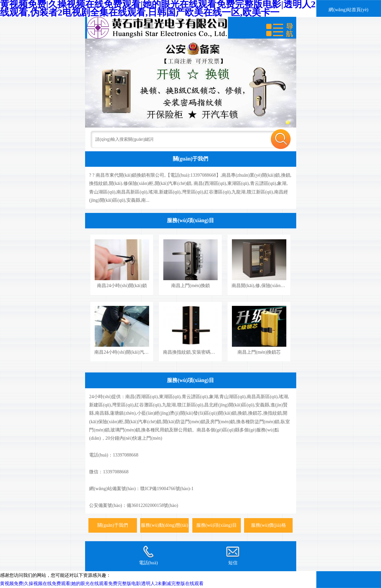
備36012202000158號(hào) (152, 505)
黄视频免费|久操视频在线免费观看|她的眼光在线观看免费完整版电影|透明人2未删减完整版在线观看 (102, 583)
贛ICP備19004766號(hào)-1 (167, 488)
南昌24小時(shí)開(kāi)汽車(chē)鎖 (128, 352)
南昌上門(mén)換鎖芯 (259, 352)
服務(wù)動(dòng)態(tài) (164, 525)
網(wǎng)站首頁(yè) (348, 10)
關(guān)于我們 (191, 159)
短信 (233, 555)
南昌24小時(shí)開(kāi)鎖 (122, 285)
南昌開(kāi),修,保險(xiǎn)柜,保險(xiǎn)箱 (272, 285)
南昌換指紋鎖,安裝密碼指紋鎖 (194, 352)
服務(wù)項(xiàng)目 (190, 220)
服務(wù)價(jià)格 (269, 525)
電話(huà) (148, 555)
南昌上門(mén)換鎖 (191, 285)
